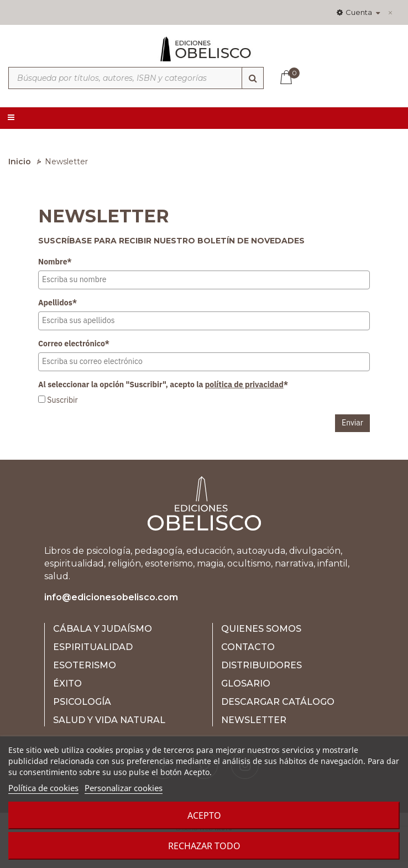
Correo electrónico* (74, 344)
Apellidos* (57, 303)
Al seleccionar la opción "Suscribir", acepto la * (163, 384)
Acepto (204, 815)
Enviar (352, 423)
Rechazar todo (204, 846)
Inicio (20, 162)
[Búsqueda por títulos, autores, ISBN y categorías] (136, 78)
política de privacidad (244, 384)
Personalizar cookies (124, 788)
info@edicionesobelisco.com (111, 597)
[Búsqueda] (253, 78)
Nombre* (55, 262)
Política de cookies (43, 788)
